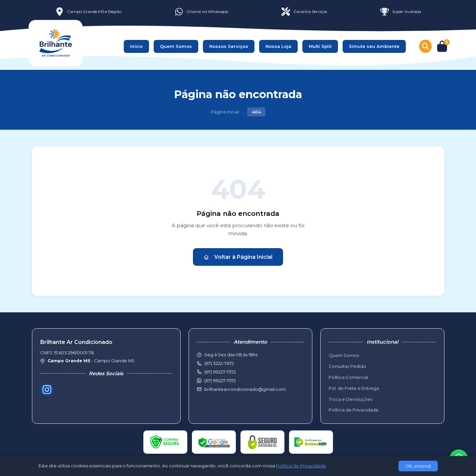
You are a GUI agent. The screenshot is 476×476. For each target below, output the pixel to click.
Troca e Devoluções (350, 399)
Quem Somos (176, 46)
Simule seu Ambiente (374, 46)
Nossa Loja (278, 46)
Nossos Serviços (229, 46)
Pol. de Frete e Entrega (354, 388)
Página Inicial (225, 112)
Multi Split (320, 46)
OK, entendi (418, 466)
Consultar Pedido (347, 366)
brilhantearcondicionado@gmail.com (245, 389)
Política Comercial (348, 377)
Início (136, 46)
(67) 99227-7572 (220, 381)
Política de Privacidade (354, 410)
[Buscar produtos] (425, 46)
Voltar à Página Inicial (238, 257)
